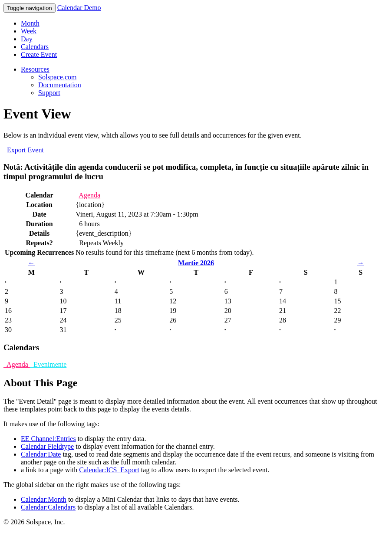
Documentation (60, 85)
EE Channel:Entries (48, 439)
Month (30, 23)
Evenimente (48, 364)
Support (49, 93)
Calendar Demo (79, 8)
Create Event (39, 54)
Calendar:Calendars (48, 507)
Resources (35, 69)
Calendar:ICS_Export (109, 470)
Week (29, 31)
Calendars (35, 47)
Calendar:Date (41, 454)
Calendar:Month (44, 499)
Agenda (89, 195)
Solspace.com (57, 77)
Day (27, 39)
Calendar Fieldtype (47, 446)
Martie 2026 (196, 263)
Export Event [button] (24, 150)
